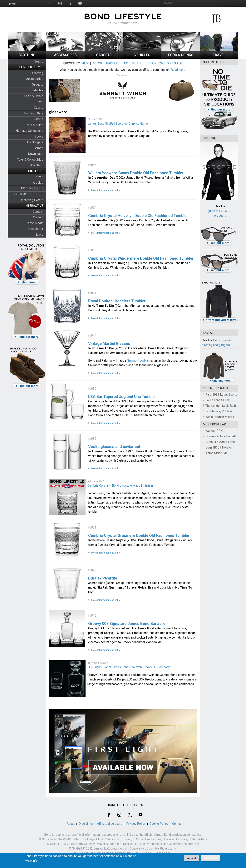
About (71, 824)
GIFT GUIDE (175, 63)
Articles (38, 183)
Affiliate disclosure (110, 824)
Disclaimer (86, 824)
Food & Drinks (34, 96)
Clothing (38, 73)
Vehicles (37, 90)
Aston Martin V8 (216, 453)
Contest (38, 211)
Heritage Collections (30, 131)
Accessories (35, 79)
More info (31, 862)
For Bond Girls (34, 113)
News (39, 177)
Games (39, 148)
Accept (192, 860)
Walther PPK (214, 431)
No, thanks (211, 860)
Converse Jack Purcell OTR (224, 436)
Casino (39, 108)
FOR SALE (36, 165)
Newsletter (36, 229)
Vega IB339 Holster (219, 447)
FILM (85, 63)
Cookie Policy (159, 824)
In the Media (35, 223)
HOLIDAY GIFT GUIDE (29, 194)
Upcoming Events (32, 200)
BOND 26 (157, 63)
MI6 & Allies (35, 125)
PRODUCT (113, 63)
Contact (38, 217)
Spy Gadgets (35, 142)
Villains (38, 119)
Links (40, 235)
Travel (39, 102)
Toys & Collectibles (30, 160)
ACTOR (97, 63)
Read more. (178, 70)
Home (12, 4)
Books (39, 136)
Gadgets (38, 85)
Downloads (36, 154)
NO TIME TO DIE (32, 188)
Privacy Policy (136, 824)
